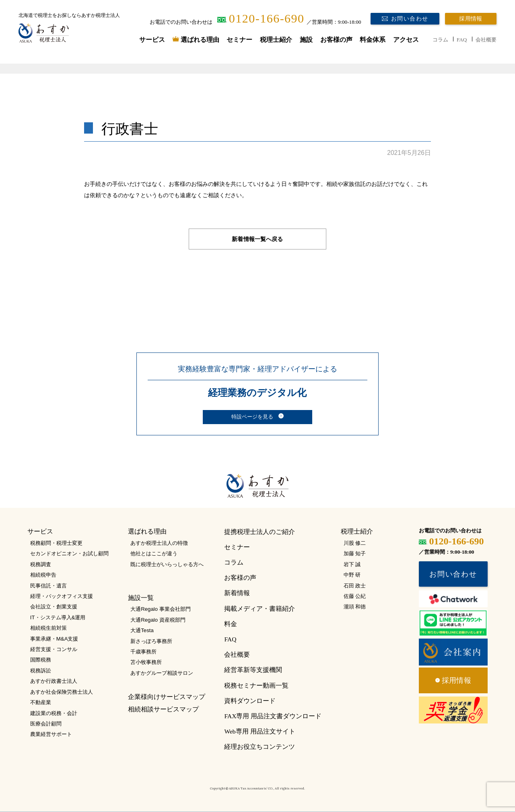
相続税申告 (43, 575)
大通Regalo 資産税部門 (158, 620)
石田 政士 (355, 586)
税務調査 (41, 564)
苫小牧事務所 (146, 662)
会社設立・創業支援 (54, 607)
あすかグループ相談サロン (162, 673)
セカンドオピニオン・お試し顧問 (69, 553)
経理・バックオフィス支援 (62, 596)
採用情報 (471, 19)
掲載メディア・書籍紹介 (260, 609)
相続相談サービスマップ (163, 709)
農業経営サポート (51, 734)
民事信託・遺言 (48, 586)
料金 (231, 624)
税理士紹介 (276, 40)
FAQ (462, 40)
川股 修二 (355, 543)
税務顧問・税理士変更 (56, 543)
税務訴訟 (41, 671)
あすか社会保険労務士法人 (62, 692)
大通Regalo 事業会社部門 (160, 609)
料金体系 (373, 40)
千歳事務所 (143, 652)
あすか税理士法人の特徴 (159, 543)
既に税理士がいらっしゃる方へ (167, 564)
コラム (440, 40)
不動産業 (41, 702)
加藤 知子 (355, 553)
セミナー (239, 40)
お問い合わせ (410, 19)
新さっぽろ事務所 (151, 641)
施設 (306, 40)
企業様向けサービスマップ (167, 697)
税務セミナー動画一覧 (256, 685)
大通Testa (142, 630)
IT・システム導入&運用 (58, 617)
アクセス (406, 40)
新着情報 (237, 593)
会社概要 (486, 40)
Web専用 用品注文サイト (260, 731)
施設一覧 (141, 598)
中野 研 (352, 575)
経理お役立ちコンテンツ (260, 747)
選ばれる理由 (200, 40)
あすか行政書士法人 (54, 681)
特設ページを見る (252, 417)
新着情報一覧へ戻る (257, 239)
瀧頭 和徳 (355, 607)
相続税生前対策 (48, 628)
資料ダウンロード (250, 701)
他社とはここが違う (154, 553)
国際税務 (41, 660)
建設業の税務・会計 (54, 713)
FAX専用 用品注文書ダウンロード (273, 716)
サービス (152, 40)
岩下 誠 (352, 564)
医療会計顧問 (46, 724)
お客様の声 (336, 40)
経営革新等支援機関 (253, 670)
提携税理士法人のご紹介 (260, 532)
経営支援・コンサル (54, 649)
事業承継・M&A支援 (54, 639)
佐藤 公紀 (355, 596)
